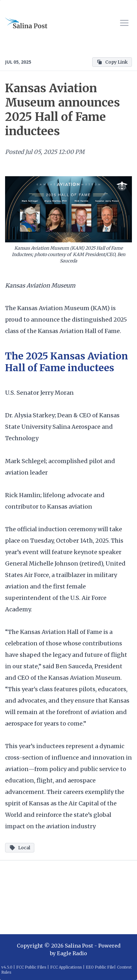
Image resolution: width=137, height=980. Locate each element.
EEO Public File (100, 967)
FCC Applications (66, 967)
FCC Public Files (31, 967)
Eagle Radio (72, 953)
